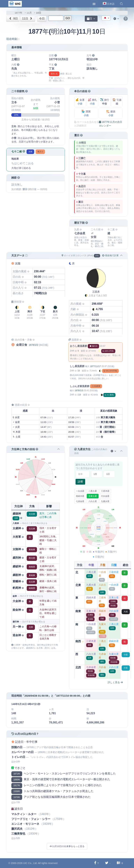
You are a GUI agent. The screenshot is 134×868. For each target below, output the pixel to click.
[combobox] (106, 18)
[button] (121, 4)
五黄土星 (93, 496)
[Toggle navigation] (94, 4)
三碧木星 (105, 491)
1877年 (18, 13)
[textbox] (106, 18)
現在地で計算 (110, 255)
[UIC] (15, 3)
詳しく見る (115, 682)
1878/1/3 (79, 391)
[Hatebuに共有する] (118, 863)
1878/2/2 (33, 345)
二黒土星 (93, 491)
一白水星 (80, 491)
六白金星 (105, 496)
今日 (42, 19)
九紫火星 (105, 501)
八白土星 (93, 501)
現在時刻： (13, 39)
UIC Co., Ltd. (30, 863)
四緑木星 (80, 496)
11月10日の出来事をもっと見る (67, 846)
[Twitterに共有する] (107, 863)
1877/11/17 (95, 366)
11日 (27, 19)
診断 (80, 482)
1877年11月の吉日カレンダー (111, 124)
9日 (13, 19)
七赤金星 (80, 501)
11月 (29, 13)
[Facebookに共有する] (95, 863)
